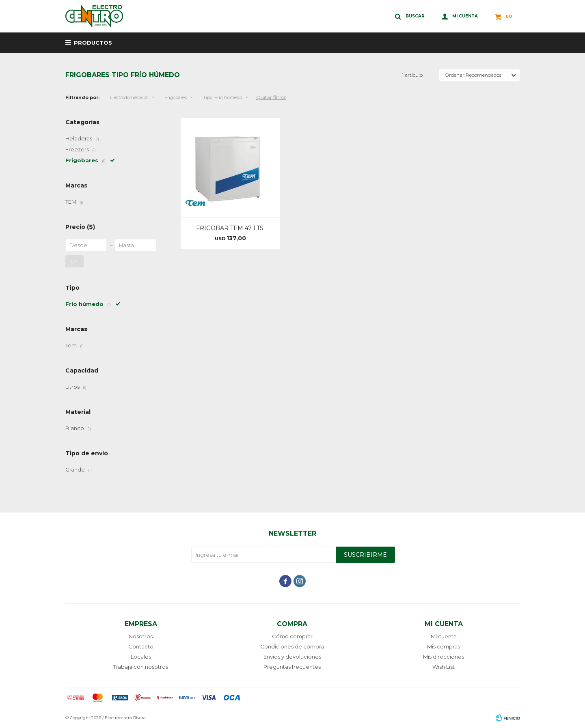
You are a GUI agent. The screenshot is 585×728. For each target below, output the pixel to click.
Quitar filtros (271, 97)
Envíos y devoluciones (292, 657)
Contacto (141, 646)
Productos (93, 43)
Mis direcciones (444, 657)
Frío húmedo (222, 97)
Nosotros (141, 636)
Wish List (444, 667)
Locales (141, 657)
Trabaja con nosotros (141, 667)
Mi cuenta (444, 636)
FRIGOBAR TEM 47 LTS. (230, 228)
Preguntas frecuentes (292, 667)
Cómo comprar (292, 636)
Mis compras (444, 646)
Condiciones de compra (292, 646)
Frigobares (176, 97)
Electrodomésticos (129, 97)
